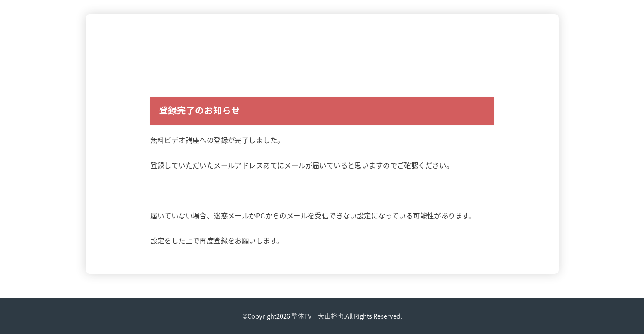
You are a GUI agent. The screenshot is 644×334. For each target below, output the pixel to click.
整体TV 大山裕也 (317, 316)
